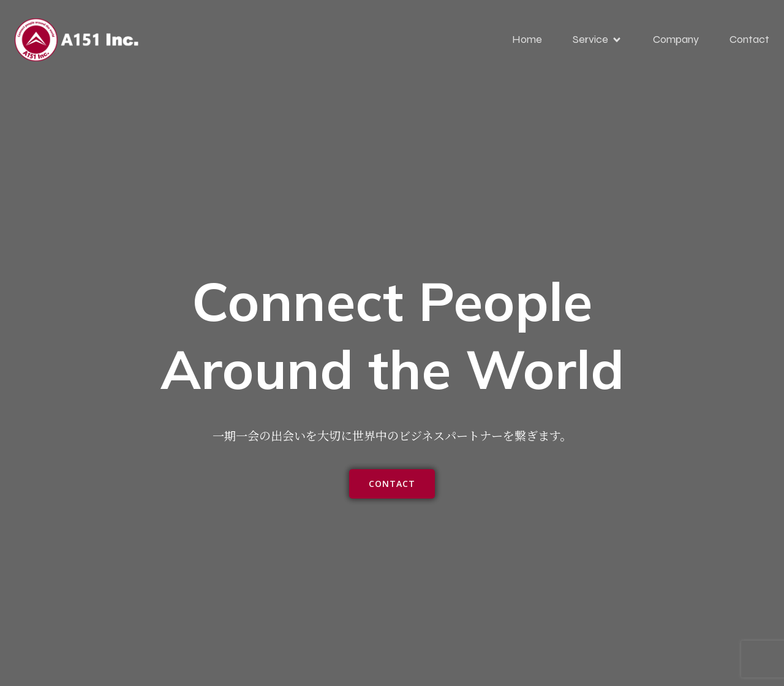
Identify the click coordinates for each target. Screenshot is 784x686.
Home (527, 39)
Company (676, 39)
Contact (749, 39)
